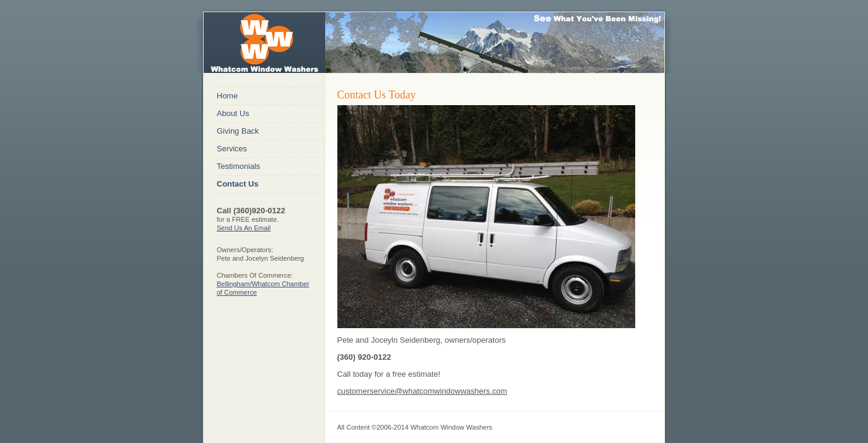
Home (228, 96)
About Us (233, 113)
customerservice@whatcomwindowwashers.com (422, 391)
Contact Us (238, 184)
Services (232, 149)
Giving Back (238, 131)
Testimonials (239, 166)
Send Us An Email (244, 228)
